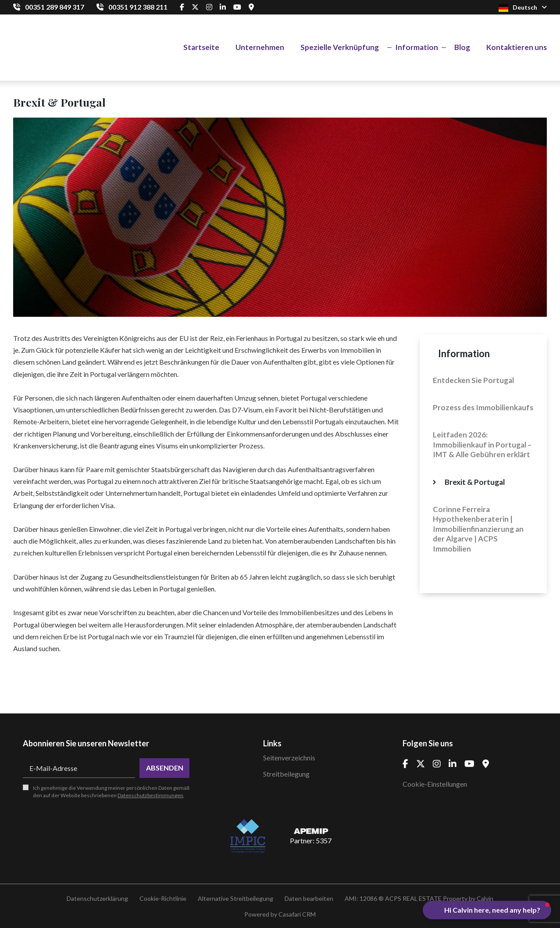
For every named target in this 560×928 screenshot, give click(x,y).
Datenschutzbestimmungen (150, 795)
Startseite (201, 47)
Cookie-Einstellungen (435, 784)
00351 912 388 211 (138, 7)
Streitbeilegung (286, 774)
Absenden (165, 768)
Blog (462, 47)
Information (417, 47)
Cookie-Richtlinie (163, 898)
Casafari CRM (297, 914)
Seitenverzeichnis (289, 758)
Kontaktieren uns (517, 47)
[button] (487, 910)
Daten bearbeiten (309, 898)
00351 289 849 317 (55, 7)
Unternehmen (260, 47)
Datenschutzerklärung (97, 898)
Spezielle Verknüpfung (340, 47)
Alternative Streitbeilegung (235, 898)
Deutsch (523, 8)
